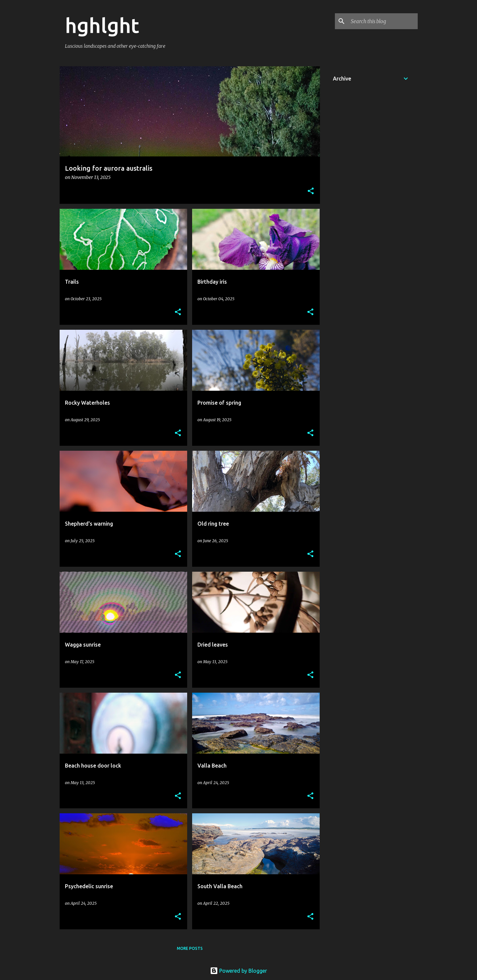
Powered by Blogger (238, 971)
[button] (311, 191)
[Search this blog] (383, 21)
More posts (190, 948)
